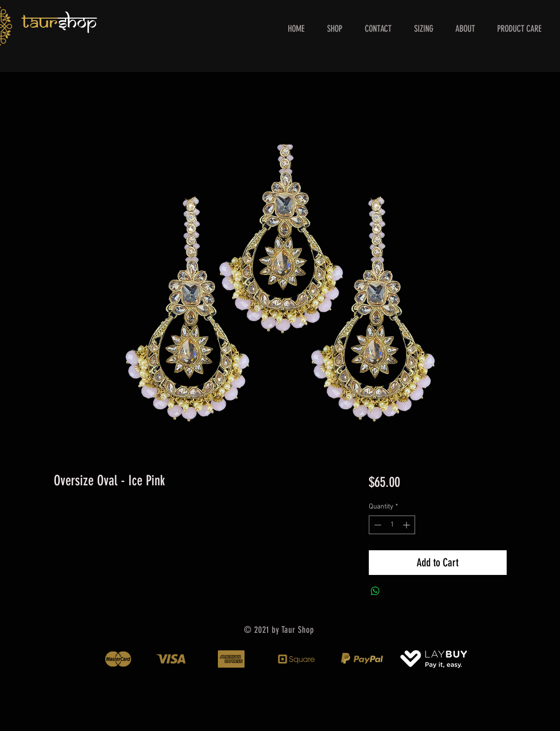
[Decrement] (377, 525)
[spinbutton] (392, 525)
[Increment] (407, 525)
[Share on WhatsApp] (375, 591)
